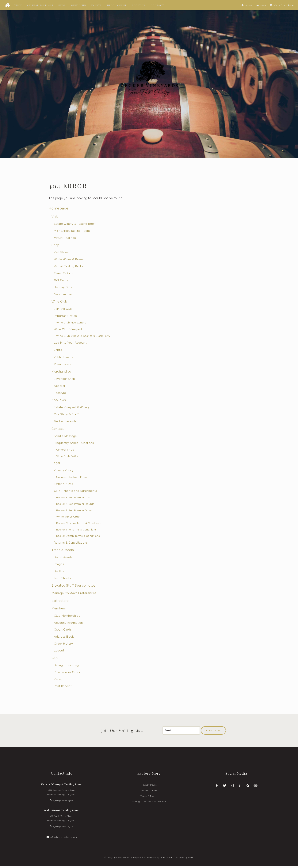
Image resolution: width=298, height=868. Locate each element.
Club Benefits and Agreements (75, 493)
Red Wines (61, 254)
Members (59, 610)
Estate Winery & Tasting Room (75, 226)
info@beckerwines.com (62, 839)
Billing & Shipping (66, 667)
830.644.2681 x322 (62, 829)
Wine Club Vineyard (68, 331)
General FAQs (65, 452)
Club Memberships (67, 618)
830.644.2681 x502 (62, 802)
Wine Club (78, 5)
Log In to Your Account (70, 345)
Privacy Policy (64, 472)
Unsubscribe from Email (72, 479)
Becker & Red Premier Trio (73, 499)
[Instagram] (232, 788)
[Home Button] (7, 5)
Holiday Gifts (63, 289)
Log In (263, 5)
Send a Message (65, 438)
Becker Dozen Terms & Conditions (78, 538)
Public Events (63, 359)
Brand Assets (63, 559)
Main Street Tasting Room (72, 233)
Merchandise (117, 5)
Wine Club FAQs (67, 458)
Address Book (64, 639)
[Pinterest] (240, 788)
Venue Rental (63, 366)
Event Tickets (63, 275)
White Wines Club (68, 519)
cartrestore (60, 603)
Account (249, 5)
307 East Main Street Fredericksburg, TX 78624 (62, 820)
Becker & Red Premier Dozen (75, 512)
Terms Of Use (64, 486)
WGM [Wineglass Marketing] (191, 860)
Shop (62, 5)
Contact (157, 5)
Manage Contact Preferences (74, 595)
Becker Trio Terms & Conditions (76, 531)
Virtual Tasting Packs (69, 268)
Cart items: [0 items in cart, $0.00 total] (284, 5)
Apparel (60, 388)
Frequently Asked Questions (74, 445)
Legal (56, 465)
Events (96, 5)
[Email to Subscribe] (181, 733)
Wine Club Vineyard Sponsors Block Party (83, 338)
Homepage (59, 210)
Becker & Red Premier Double (75, 506)
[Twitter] (225, 788)
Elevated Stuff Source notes (73, 587)
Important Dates (65, 318)
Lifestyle (60, 395)
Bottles (59, 573)
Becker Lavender (66, 423)
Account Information (68, 625)
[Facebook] (217, 788)
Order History (63, 645)
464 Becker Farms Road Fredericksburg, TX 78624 (62, 794)
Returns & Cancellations (71, 545)
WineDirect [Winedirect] (166, 860)
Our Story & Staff (66, 416)
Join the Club (63, 311)
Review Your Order (67, 674)
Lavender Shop (65, 381)
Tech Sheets (62, 580)
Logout (59, 653)
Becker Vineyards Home (149, 80)
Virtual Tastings (40, 5)
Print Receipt (63, 688)
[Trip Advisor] (256, 788)
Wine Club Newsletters (71, 324)
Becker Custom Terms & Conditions (79, 525)
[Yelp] (248, 788)
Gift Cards (61, 282)
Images (59, 566)
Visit (18, 5)
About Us (139, 5)
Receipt (59, 681)
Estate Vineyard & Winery (72, 409)
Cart (55, 660)
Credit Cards (63, 632)
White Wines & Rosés (69, 261)
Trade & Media (63, 552)
